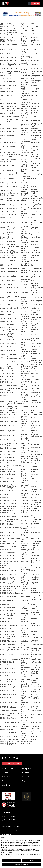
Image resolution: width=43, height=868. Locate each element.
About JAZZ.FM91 (7, 768)
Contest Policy (6, 777)
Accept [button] (32, 860)
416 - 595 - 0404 (10, 816)
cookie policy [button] (5, 847)
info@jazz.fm (8, 812)
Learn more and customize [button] (21, 864)
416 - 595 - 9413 (9, 820)
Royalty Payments (28, 781)
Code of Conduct (28, 777)
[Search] (29, 4)
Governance (26, 772)
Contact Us (5, 781)
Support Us (35, 4)
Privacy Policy (27, 768)
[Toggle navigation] (41, 4)
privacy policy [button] (7, 842)
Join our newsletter (12, 763)
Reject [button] (11, 860)
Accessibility (6, 785)
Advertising (6, 772)
